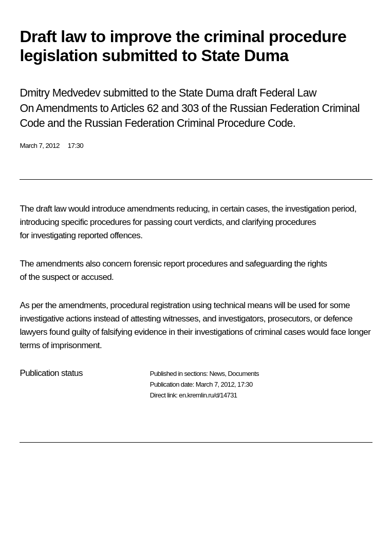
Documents (244, 374)
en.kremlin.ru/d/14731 (208, 395)
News (217, 374)
